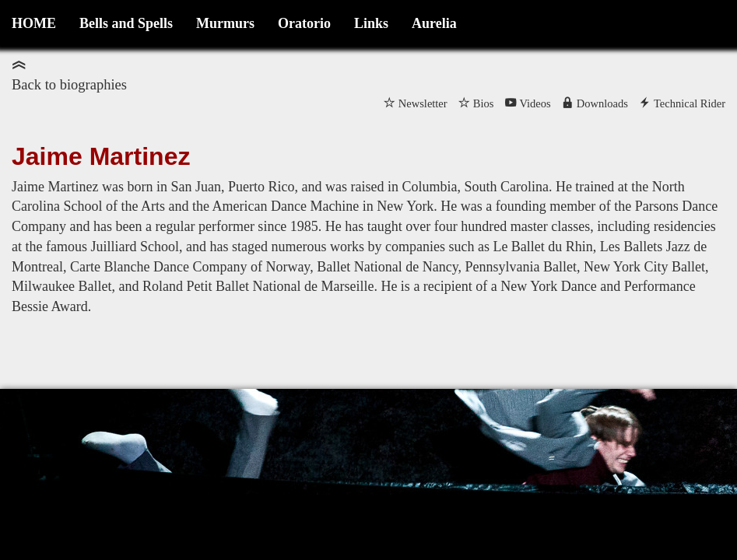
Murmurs (225, 23)
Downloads (602, 103)
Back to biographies (69, 85)
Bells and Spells (126, 23)
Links (371, 23)
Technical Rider (690, 103)
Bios (484, 103)
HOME (34, 23)
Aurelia (434, 23)
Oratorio (304, 23)
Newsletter (423, 103)
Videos (535, 103)
